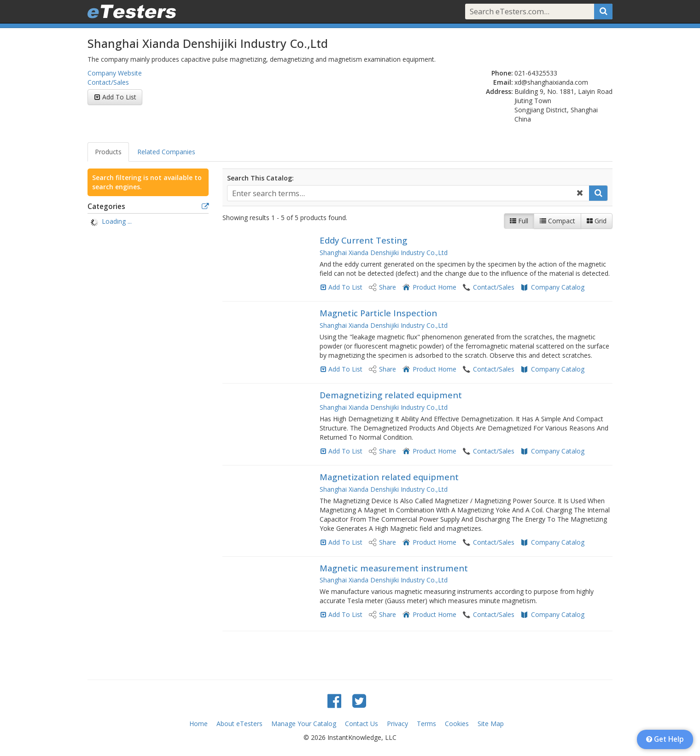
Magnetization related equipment (389, 477)
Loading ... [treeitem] (117, 221)
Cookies (457, 724)
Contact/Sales (108, 82)
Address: (499, 91)
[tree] (148, 222)
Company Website (115, 73)
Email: (503, 82)
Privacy (397, 724)
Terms (426, 724)
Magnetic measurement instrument (394, 568)
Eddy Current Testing (363, 240)
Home (198, 724)
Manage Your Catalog (304, 724)
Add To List (119, 97)
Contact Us (362, 724)
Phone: (502, 73)
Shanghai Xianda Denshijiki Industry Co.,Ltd (384, 253)
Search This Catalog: (260, 178)
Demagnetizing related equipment (391, 395)
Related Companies (166, 152)
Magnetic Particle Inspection (378, 313)
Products (108, 152)
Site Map (491, 724)
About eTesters (239, 724)
